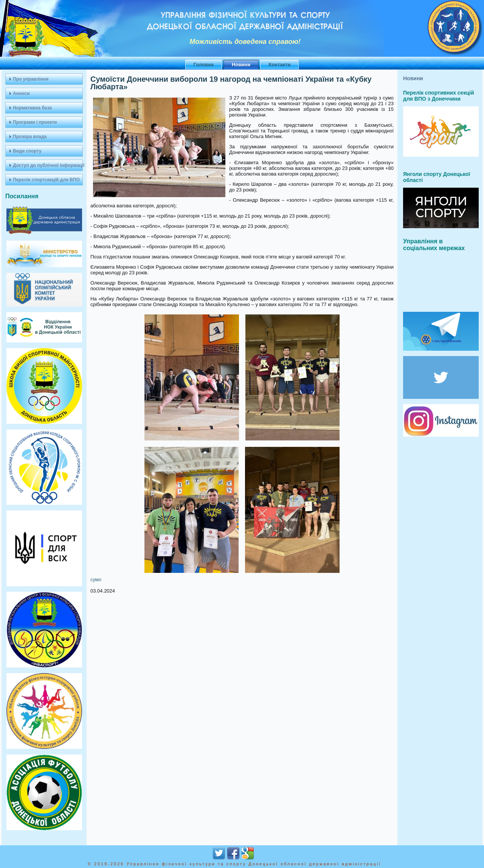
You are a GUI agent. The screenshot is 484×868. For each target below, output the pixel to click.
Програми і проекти (35, 122)
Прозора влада (30, 137)
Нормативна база (32, 108)
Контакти (279, 65)
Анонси (21, 93)
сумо (96, 579)
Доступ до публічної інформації (48, 165)
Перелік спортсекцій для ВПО (46, 180)
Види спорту (27, 151)
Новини (241, 65)
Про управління (31, 79)
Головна (204, 65)
